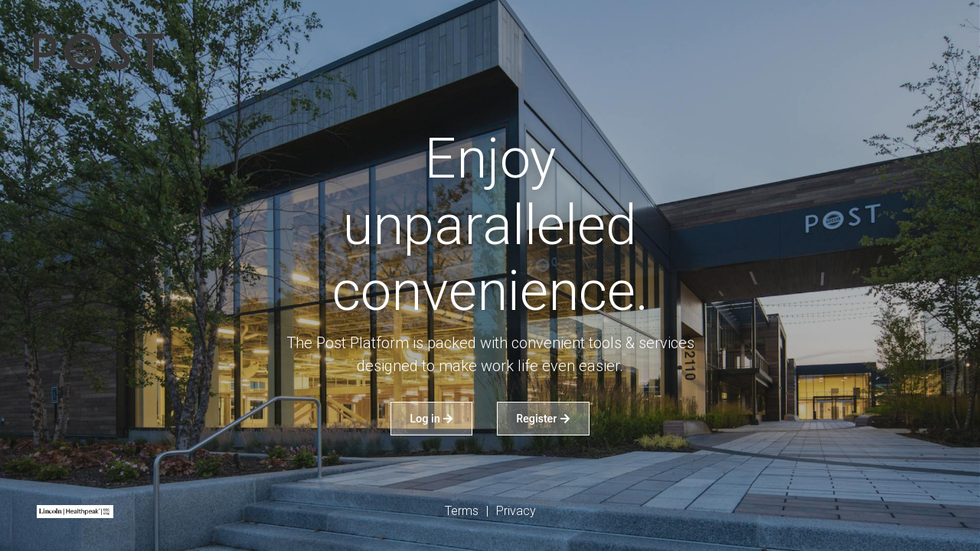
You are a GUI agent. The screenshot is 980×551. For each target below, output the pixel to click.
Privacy (516, 511)
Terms (462, 511)
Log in (431, 419)
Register (543, 419)
